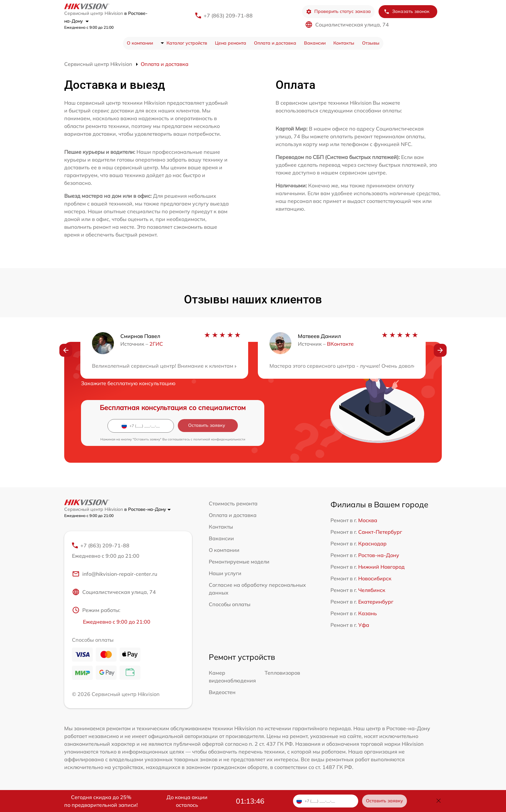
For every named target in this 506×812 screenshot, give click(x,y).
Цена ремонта (231, 43)
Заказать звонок (407, 11)
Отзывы (371, 43)
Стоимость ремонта (233, 503)
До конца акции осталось (187, 801)
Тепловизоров (282, 673)
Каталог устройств (187, 43)
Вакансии (315, 43)
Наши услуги (225, 573)
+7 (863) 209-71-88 (228, 16)
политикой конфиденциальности (219, 439)
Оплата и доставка (275, 43)
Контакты (344, 43)
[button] (66, 350)
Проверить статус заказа (338, 11)
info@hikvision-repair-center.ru (115, 574)
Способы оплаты (230, 604)
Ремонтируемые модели (239, 562)
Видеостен (222, 692)
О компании (140, 43)
